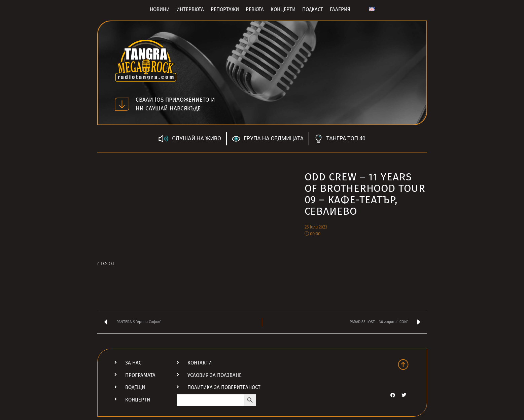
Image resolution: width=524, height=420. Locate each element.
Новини (160, 9)
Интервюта (190, 9)
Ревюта (255, 9)
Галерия (340, 9)
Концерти (283, 9)
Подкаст (313, 9)
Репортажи (225, 9)
